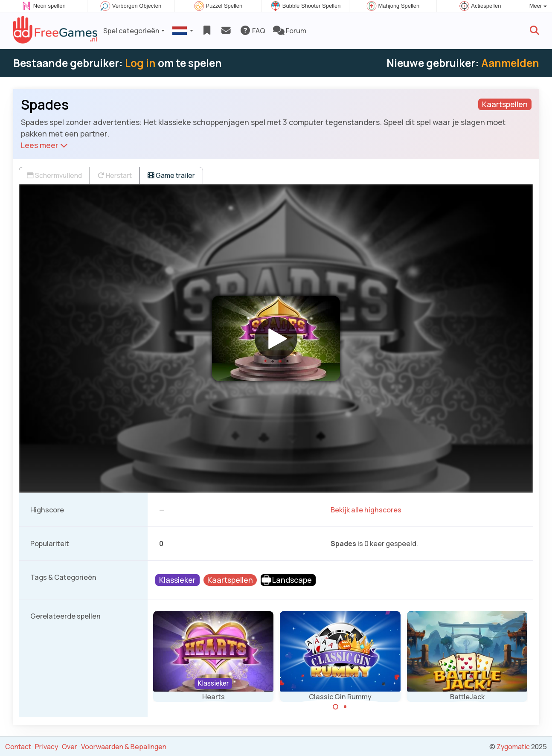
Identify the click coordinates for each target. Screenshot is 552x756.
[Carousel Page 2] (345, 707)
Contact (18, 747)
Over (70, 747)
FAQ (252, 31)
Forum (290, 31)
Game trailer (171, 175)
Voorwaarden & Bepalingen (124, 747)
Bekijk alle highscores (366, 510)
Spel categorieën (131, 31)
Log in (140, 63)
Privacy (46, 747)
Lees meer (44, 145)
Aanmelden (510, 63)
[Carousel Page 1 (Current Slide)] (336, 707)
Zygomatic (513, 747)
